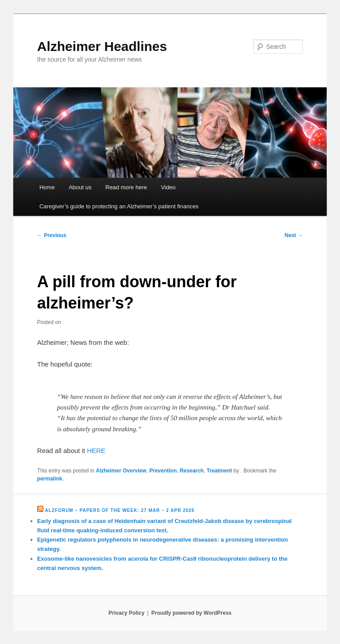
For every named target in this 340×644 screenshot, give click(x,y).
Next (294, 235)
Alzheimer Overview (121, 471)
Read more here (126, 187)
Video (168, 187)
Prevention (163, 471)
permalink (50, 479)
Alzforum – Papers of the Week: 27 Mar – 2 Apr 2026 (120, 510)
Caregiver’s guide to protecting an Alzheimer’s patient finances (119, 206)
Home (47, 187)
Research (192, 471)
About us (80, 187)
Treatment (219, 471)
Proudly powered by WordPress (191, 613)
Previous (52, 235)
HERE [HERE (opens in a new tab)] (96, 451)
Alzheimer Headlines (102, 46)
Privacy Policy (126, 613)
